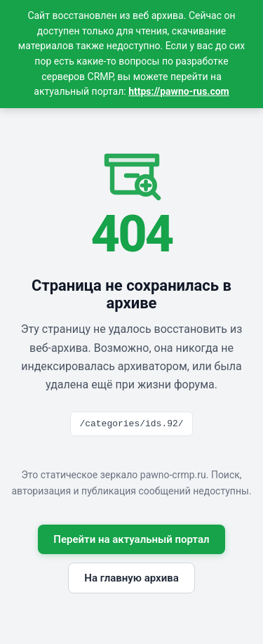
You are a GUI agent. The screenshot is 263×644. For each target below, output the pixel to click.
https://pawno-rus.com (179, 91)
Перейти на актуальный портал (131, 539)
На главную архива (131, 578)
